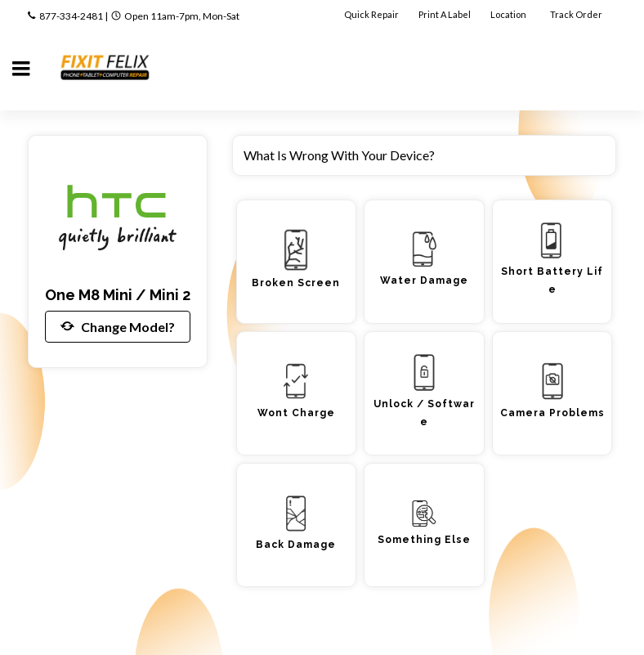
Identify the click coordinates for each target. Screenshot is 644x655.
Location (509, 14)
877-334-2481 (71, 16)
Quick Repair (371, 14)
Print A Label (445, 14)
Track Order (577, 14)
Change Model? (118, 326)
